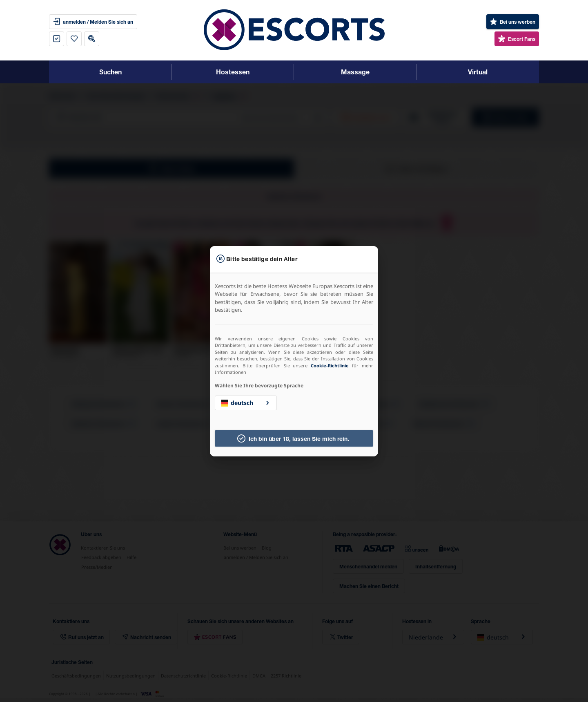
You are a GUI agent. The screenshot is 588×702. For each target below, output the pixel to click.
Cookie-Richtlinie (330, 366)
